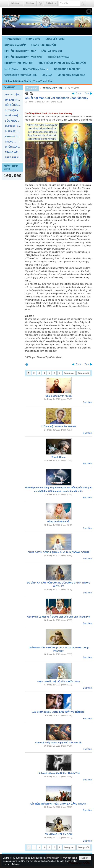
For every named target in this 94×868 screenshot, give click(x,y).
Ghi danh (30, 3)
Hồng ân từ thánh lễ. (59, 522)
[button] (36, 69)
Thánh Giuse (58, 457)
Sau (87, 93)
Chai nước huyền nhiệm (58, 396)
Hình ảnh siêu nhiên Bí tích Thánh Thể (59, 773)
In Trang (27, 364)
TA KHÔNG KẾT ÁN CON (58, 834)
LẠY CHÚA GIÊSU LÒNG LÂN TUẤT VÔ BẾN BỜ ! (59, 712)
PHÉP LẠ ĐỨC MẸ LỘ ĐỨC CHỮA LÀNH (59, 681)
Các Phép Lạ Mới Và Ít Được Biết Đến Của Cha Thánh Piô (58, 617)
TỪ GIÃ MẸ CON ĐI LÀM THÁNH (59, 426)
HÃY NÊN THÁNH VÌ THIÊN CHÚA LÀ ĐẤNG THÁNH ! (58, 804)
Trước (79, 93)
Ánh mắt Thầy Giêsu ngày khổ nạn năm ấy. (58, 743)
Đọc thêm (88, 402)
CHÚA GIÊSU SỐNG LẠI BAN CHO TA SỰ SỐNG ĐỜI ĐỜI (58, 552)
